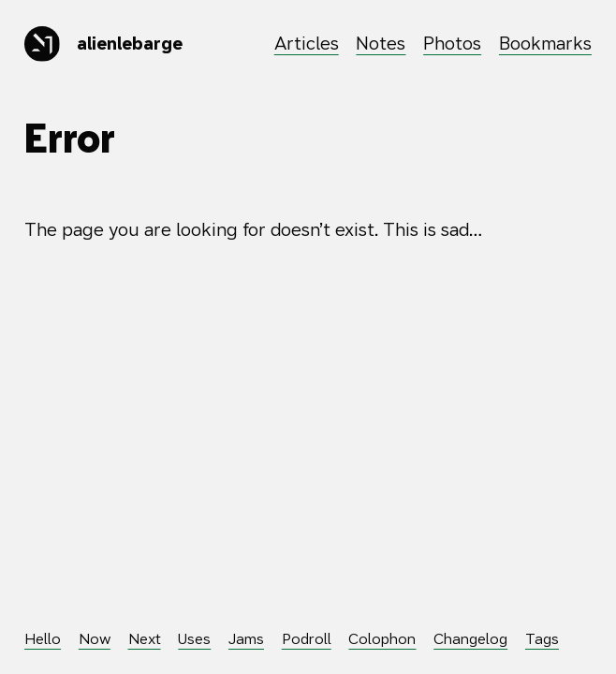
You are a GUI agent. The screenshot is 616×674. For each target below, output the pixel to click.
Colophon (382, 638)
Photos (452, 43)
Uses (194, 638)
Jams (246, 638)
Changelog (470, 638)
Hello (43, 638)
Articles (307, 43)
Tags (542, 638)
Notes (381, 43)
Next (145, 638)
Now (95, 638)
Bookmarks (545, 43)
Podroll (307, 638)
